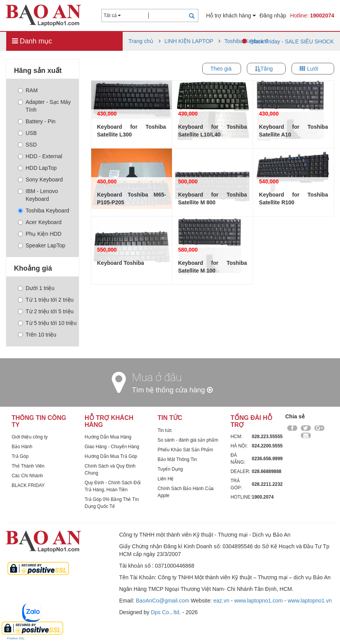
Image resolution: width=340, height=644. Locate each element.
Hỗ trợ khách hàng (231, 16)
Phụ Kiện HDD (40, 234)
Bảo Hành (22, 447)
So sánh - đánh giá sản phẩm (188, 440)
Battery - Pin (37, 121)
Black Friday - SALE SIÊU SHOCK (292, 41)
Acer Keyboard (40, 222)
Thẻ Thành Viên (28, 466)
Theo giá (221, 69)
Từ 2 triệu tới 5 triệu (46, 311)
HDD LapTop (37, 168)
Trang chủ (141, 41)
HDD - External (40, 156)
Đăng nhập (273, 16)
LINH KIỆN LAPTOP (189, 41)
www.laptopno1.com (258, 601)
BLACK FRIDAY (28, 485)
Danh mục (32, 41)
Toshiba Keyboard (43, 211)
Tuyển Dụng (170, 469)
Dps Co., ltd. (166, 612)
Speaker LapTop (42, 245)
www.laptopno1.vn (310, 601)
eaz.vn (221, 601)
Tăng (267, 69)
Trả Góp (20, 456)
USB (27, 133)
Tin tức (165, 430)
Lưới (313, 69)
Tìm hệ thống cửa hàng (172, 390)
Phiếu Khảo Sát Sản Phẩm (185, 450)
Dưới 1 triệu (36, 288)
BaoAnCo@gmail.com (163, 601)
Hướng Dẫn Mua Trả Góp (111, 456)
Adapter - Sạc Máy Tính (44, 106)
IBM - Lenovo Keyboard (38, 195)
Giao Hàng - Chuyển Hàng (112, 447)
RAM (28, 90)
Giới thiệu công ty (30, 437)
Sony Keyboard (40, 180)
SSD (27, 145)
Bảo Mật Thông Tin (177, 459)
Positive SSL (16, 638)
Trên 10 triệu (37, 335)
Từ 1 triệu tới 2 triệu (46, 300)
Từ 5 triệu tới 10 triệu (47, 323)
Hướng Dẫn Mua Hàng (108, 437)
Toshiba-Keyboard (246, 41)
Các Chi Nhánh (27, 476)
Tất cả (112, 16)
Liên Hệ (166, 479)
